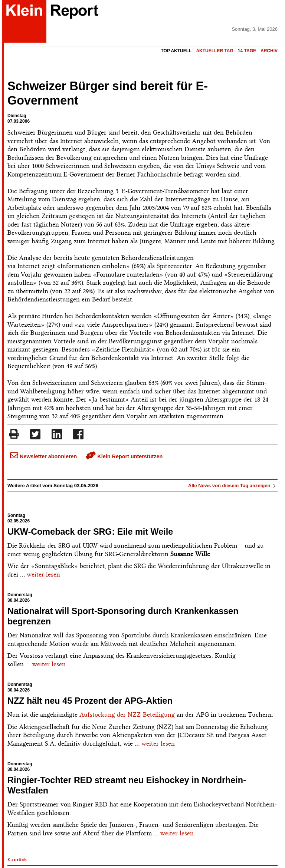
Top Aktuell (176, 51)
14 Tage (247, 51)
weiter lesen (43, 574)
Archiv (269, 51)
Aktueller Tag (214, 51)
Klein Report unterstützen (124, 456)
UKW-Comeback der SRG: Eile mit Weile (90, 532)
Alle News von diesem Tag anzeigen (233, 486)
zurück (17, 860)
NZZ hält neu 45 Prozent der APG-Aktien (90, 701)
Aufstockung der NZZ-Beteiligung (127, 714)
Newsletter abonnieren (43, 456)
